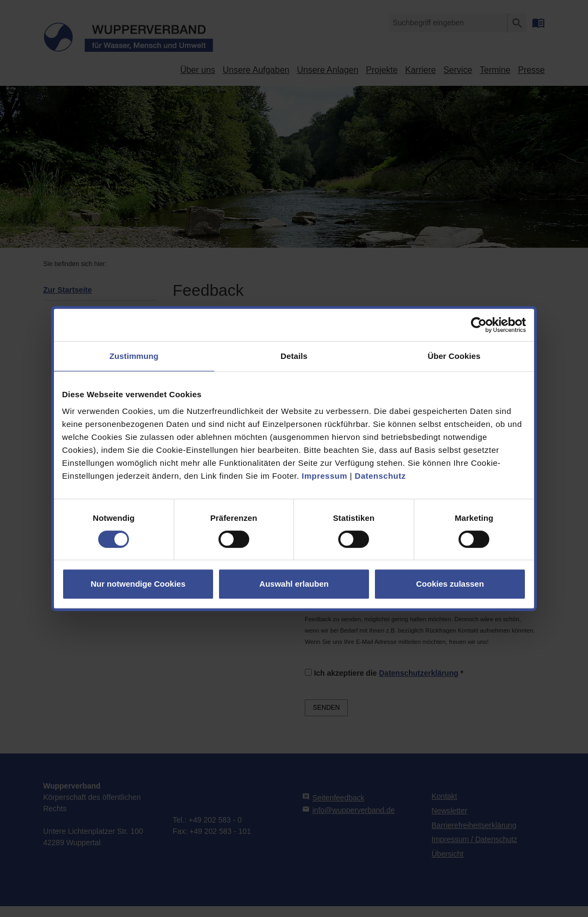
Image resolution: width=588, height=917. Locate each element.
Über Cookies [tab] (454, 356)
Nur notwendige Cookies (138, 584)
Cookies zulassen (450, 584)
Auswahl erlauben (294, 584)
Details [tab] (294, 356)
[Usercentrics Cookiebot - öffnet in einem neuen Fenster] (479, 325)
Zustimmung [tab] (134, 356)
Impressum (324, 476)
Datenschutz (381, 476)
